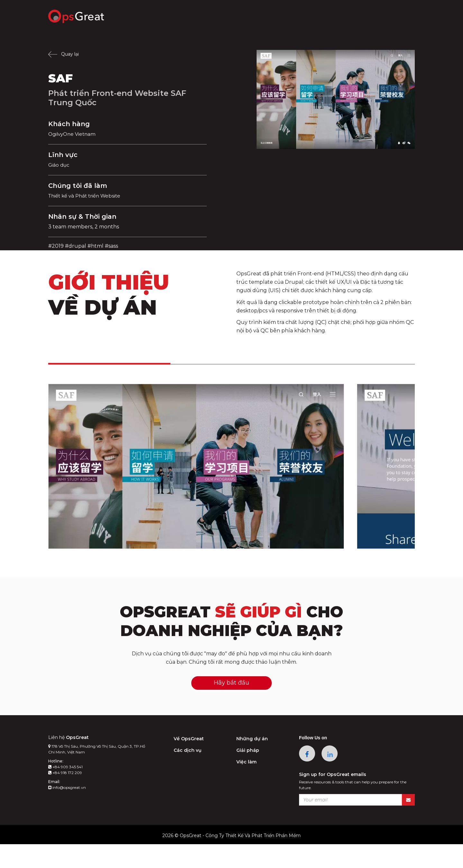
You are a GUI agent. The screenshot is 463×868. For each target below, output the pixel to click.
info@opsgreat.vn (67, 811)
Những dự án (252, 762)
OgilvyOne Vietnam (73, 134)
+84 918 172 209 (65, 796)
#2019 (56, 246)
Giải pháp (248, 774)
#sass (111, 246)
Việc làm (246, 786)
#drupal (76, 246)
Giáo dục (59, 165)
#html (95, 246)
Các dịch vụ (188, 774)
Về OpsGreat (189, 762)
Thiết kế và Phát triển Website (87, 196)
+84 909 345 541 (65, 791)
